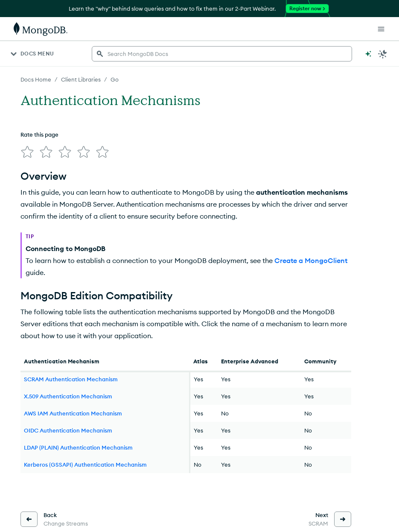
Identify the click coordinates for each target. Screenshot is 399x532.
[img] (27, 152)
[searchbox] (222, 54)
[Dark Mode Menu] (383, 54)
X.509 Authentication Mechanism (68, 396)
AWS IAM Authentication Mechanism (73, 413)
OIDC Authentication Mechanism (68, 430)
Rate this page (39, 134)
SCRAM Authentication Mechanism (71, 379)
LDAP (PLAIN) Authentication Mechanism (78, 447)
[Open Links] (381, 29)
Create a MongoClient (311, 260)
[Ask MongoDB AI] (368, 54)
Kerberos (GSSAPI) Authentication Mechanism (85, 465)
